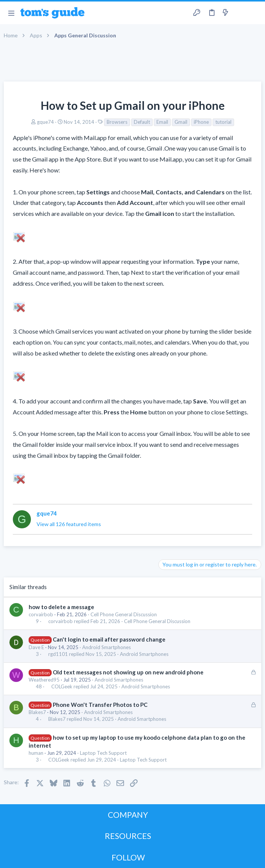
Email (162, 122)
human (36, 753)
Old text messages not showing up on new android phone (128, 672)
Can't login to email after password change (109, 639)
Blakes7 (37, 712)
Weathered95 (44, 680)
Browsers (117, 122)
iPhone (201, 122)
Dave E (36, 647)
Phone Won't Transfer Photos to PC (100, 705)
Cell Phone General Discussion (124, 614)
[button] (11, 13)
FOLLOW (128, 857)
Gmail (181, 122)
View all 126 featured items (69, 524)
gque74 (45, 122)
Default (142, 122)
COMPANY (128, 815)
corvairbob (41, 614)
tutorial (223, 122)
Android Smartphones (106, 647)
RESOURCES (128, 836)
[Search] (255, 13)
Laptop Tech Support (103, 753)
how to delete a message (61, 607)
